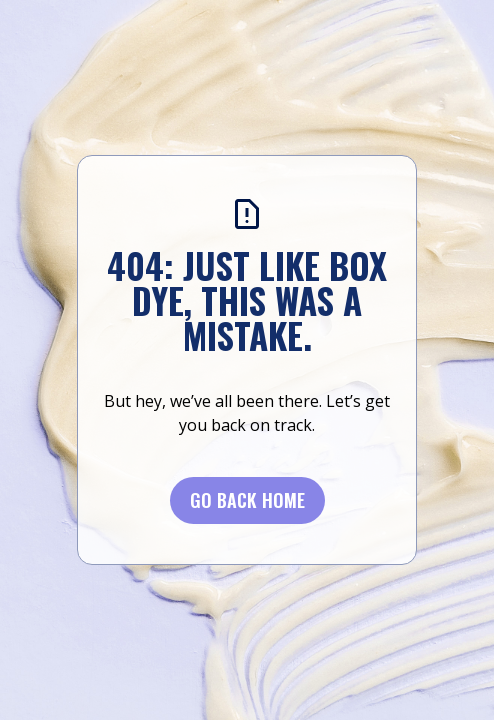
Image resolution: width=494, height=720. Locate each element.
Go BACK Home (247, 500)
